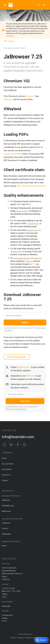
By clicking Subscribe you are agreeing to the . (22, 408)
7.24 (34, 264)
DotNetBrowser (8, 506)
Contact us (6, 475)
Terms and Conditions (18, 409)
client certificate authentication (31, 186)
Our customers (8, 464)
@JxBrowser (23, 367)
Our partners (7, 469)
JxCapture (6, 523)
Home (4, 458)
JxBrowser (6, 500)
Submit (25, 322)
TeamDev (21, 638)
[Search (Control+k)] (39, 5)
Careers (5, 480)
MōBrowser (6, 511)
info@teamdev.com (18, 437)
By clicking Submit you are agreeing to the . (25, 329)
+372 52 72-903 (8, 588)
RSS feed (31, 376)
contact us (10, 36)
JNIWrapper (6, 534)
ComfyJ (5, 528)
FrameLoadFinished (13, 154)
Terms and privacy (25, 634)
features (8, 99)
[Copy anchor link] (32, 81)
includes (30, 96)
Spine (4, 546)
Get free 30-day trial (16, 357)
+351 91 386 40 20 (9, 568)
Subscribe (25, 401)
